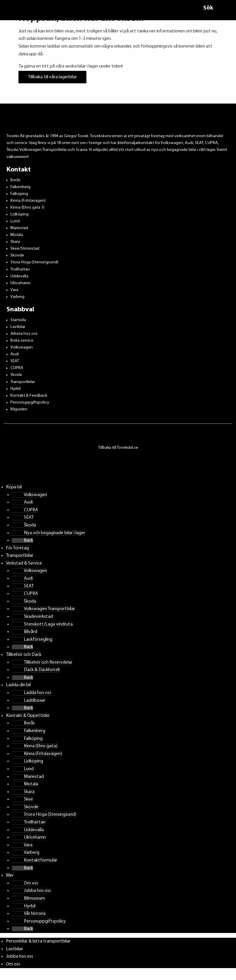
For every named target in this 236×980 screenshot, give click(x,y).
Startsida (18, 320)
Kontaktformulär (41, 860)
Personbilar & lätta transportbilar (38, 941)
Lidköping (20, 214)
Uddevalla (19, 276)
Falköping (19, 194)
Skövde (17, 255)
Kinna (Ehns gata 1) (27, 208)
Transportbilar (23, 382)
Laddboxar (35, 701)
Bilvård (31, 632)
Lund (15, 221)
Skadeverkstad (38, 617)
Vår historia (35, 914)
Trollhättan (20, 269)
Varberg (17, 297)
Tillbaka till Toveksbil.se (118, 448)
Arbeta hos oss (24, 334)
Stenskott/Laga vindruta (48, 624)
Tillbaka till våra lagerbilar (52, 77)
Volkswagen (22, 347)
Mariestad (19, 228)
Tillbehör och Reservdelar (48, 662)
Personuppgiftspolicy (30, 403)
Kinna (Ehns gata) (41, 746)
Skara (15, 242)
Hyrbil (15, 389)
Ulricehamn (21, 283)
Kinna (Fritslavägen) (28, 201)
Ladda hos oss (38, 693)
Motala (17, 235)
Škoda (30, 525)
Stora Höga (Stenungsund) (34, 262)
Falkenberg (20, 187)
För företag (17, 548)
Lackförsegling (38, 640)
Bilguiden (19, 409)
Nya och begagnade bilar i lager (55, 533)
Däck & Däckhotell (42, 670)
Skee (28, 799)
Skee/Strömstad (25, 249)
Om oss (31, 883)
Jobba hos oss (37, 891)
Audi (15, 354)
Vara (14, 290)
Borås (15, 180)
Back (28, 540)
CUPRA (17, 368)
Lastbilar (18, 327)
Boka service (22, 341)
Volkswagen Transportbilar (49, 609)
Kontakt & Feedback (29, 396)
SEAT (15, 361)
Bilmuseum (34, 898)
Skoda (16, 375)
